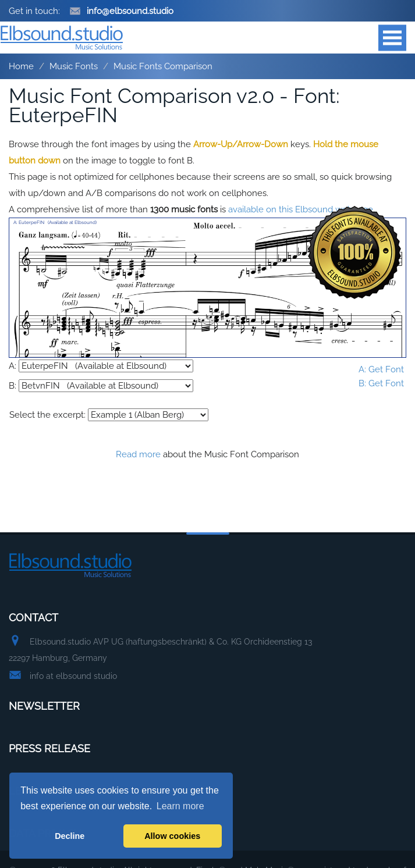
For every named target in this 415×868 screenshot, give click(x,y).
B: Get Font (381, 383)
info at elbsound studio (73, 676)
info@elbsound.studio (121, 11)
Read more (138, 454)
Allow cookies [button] (172, 836)
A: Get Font (381, 369)
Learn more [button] (180, 806)
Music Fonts (74, 66)
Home (21, 66)
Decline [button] (70, 836)
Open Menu (392, 38)
